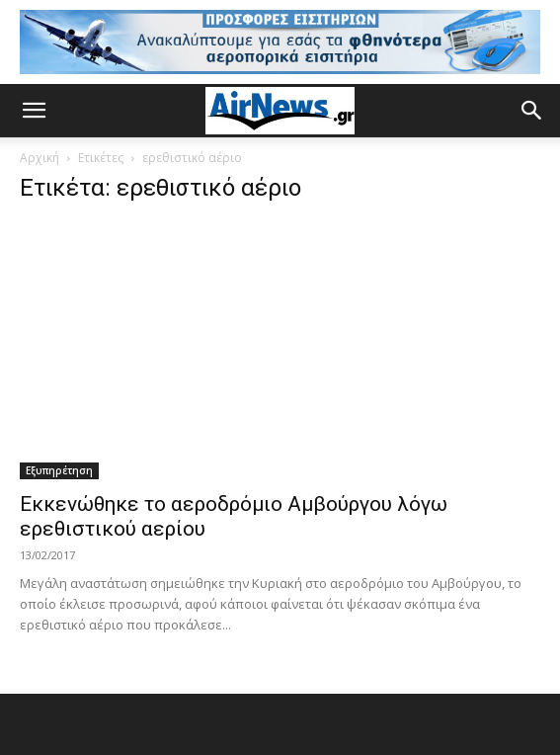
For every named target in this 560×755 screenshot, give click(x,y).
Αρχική (40, 158)
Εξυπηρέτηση (59, 470)
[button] (34, 111)
